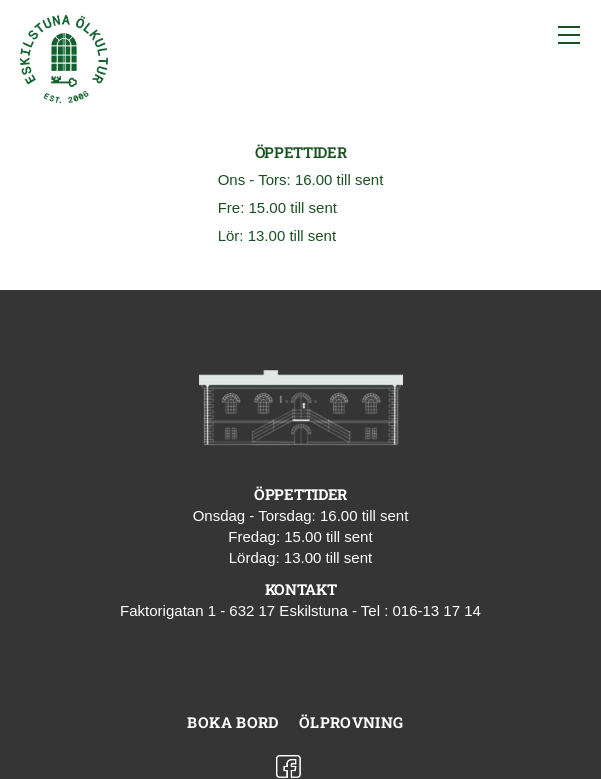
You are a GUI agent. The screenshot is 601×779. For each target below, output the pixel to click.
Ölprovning (351, 722)
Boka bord (232, 722)
